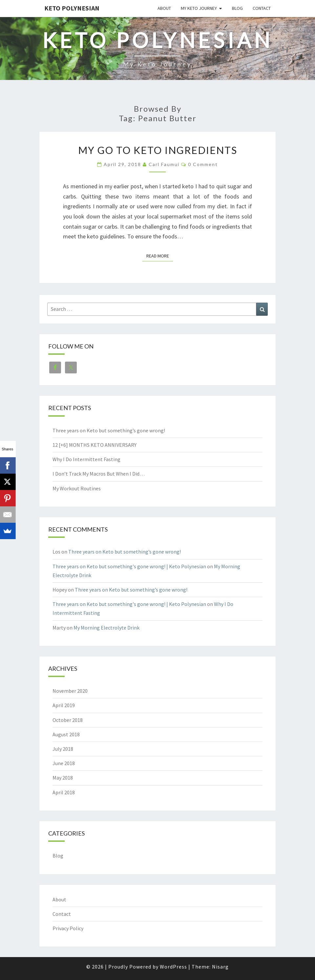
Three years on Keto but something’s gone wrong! (109, 430)
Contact (262, 8)
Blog (237, 8)
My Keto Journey (199, 8)
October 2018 (68, 720)
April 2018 (64, 792)
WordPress (173, 967)
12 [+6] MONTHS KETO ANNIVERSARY (94, 445)
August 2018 (66, 734)
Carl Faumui (164, 164)
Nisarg (220, 967)
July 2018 (63, 749)
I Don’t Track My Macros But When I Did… (99, 474)
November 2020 (70, 691)
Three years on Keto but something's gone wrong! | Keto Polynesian (129, 566)
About (164, 8)
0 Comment (203, 164)
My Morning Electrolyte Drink (106, 628)
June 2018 (64, 763)
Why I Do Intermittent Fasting (86, 459)
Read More (160, 255)
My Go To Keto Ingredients (158, 150)
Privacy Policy (68, 928)
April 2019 (64, 705)
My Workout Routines (77, 488)
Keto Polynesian (72, 8)
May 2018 (63, 778)
